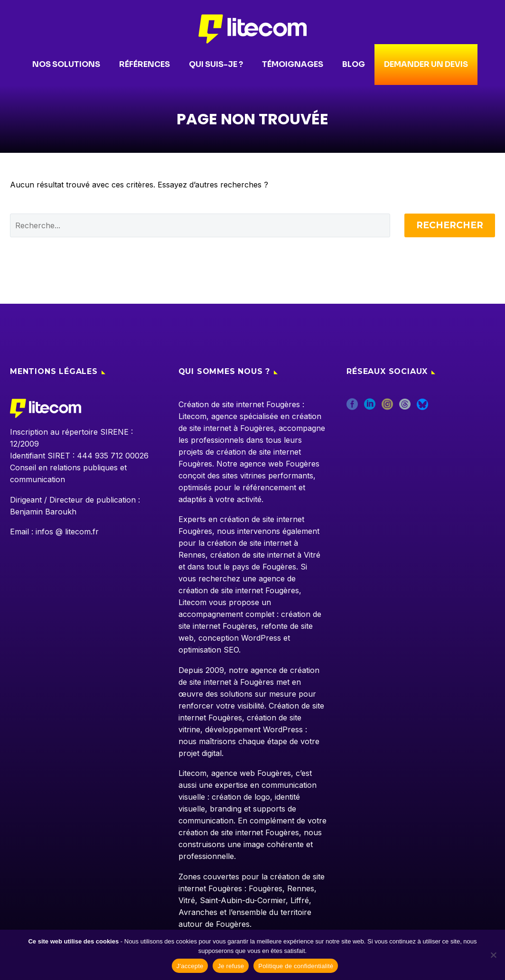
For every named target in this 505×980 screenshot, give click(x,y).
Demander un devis (426, 64)
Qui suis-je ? (214, 64)
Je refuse (231, 966)
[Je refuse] (493, 955)
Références (142, 64)
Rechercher (450, 225)
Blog (351, 64)
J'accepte (190, 966)
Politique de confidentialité (296, 966)
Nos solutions (64, 64)
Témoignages (290, 64)
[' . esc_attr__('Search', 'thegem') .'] (200, 225)
